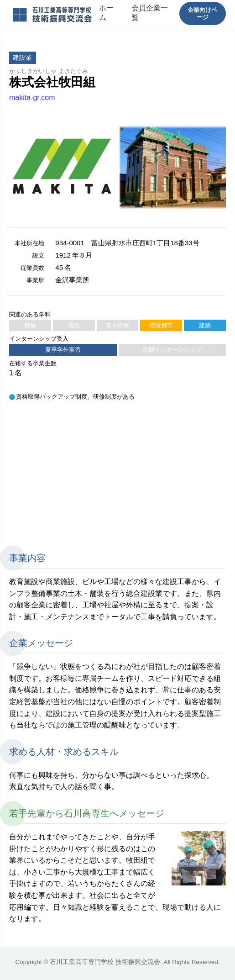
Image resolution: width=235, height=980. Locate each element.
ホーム (106, 13)
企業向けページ (202, 13)
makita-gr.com (32, 97)
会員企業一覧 (150, 13)
